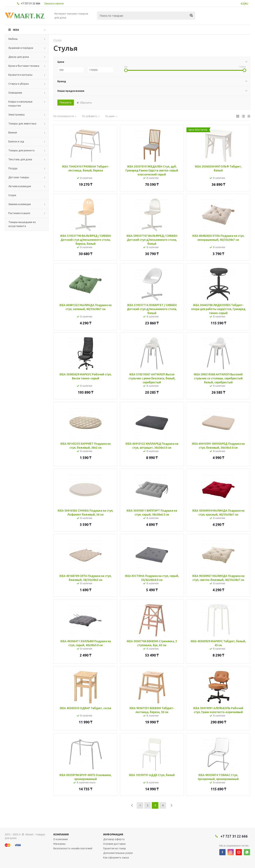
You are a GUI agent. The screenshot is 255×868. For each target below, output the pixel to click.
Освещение (15, 93)
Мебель (13, 39)
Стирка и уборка (19, 84)
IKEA (16, 30)
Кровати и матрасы (20, 75)
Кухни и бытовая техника (24, 66)
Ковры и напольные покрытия (20, 104)
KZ (243, 4)
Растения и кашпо (19, 213)
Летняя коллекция (20, 186)
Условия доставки (114, 844)
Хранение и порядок (21, 48)
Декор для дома (19, 57)
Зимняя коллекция (20, 204)
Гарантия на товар (115, 848)
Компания (61, 834)
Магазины (59, 844)
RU (247, 4)
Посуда (13, 168)
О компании (61, 839)
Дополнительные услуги (118, 853)
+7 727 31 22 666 (30, 3)
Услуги (12, 195)
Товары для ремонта (21, 150)
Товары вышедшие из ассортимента (22, 224)
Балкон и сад (16, 141)
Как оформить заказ (116, 857)
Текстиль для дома (20, 159)
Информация (113, 834)
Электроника (16, 114)
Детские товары (19, 177)
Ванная (13, 132)
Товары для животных (22, 123)
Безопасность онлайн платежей (73, 848)
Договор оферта (114, 839)
